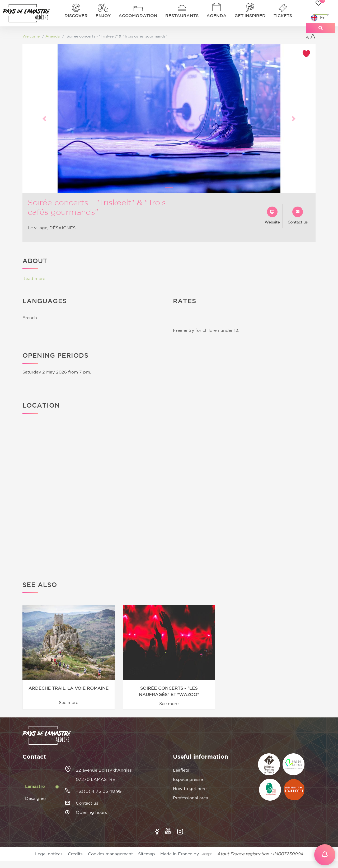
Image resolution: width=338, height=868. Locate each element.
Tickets (283, 16)
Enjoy (103, 16)
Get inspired (250, 16)
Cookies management (110, 854)
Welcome (31, 36)
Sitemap (147, 854)
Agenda (217, 16)
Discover (76, 16)
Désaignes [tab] (36, 799)
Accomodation (138, 16)
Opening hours (91, 813)
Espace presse (188, 780)
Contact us (87, 803)
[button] (44, 119)
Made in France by (186, 854)
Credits (75, 854)
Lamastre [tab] (35, 787)
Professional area (191, 798)
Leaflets (181, 770)
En (318, 18)
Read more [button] (34, 279)
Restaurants (182, 16)
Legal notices (49, 854)
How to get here (190, 789)
